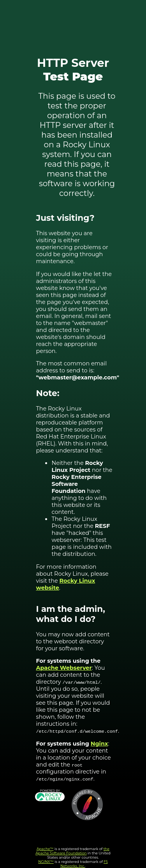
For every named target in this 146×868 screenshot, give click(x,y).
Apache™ (45, 849)
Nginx (99, 744)
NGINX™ (46, 862)
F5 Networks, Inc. (84, 864)
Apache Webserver (64, 668)
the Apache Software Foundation (72, 851)
